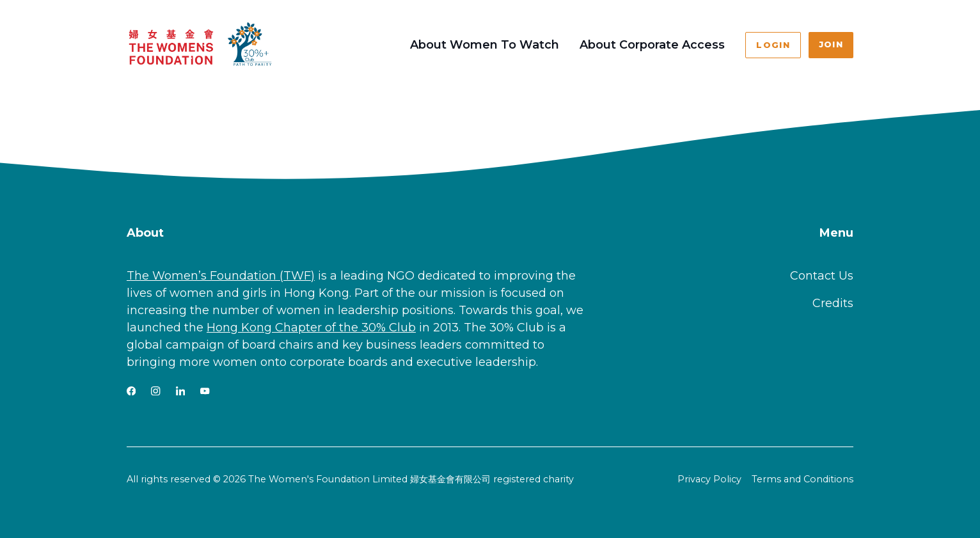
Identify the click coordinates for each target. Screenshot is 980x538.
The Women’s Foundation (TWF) (221, 276)
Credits (833, 303)
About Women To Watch (485, 45)
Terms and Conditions (802, 479)
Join (831, 44)
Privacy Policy (709, 479)
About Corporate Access (652, 45)
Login (773, 45)
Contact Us (822, 276)
